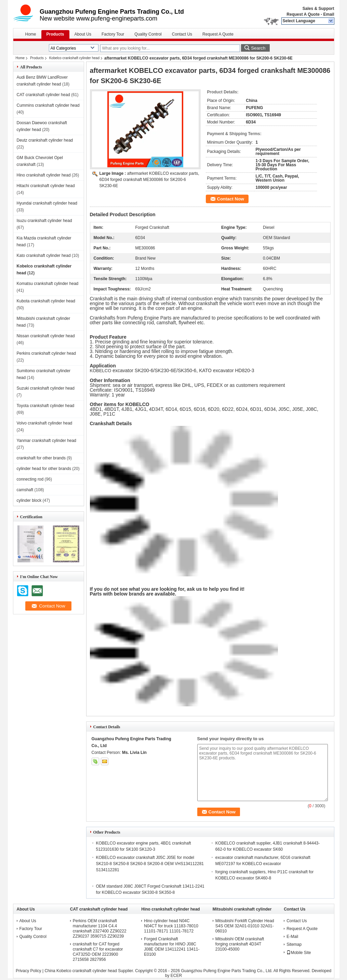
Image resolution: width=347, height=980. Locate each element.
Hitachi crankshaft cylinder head (46, 186)
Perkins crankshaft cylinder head (46, 353)
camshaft (25, 490)
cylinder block (29, 500)
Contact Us (182, 34)
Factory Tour (113, 34)
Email (329, 14)
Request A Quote (303, 14)
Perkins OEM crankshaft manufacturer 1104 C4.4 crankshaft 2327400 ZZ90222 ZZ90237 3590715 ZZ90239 (100, 929)
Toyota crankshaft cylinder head (46, 406)
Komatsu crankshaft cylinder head (48, 284)
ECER (176, 976)
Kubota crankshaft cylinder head (46, 301)
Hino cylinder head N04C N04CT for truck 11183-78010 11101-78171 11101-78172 (171, 926)
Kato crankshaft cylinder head (44, 256)
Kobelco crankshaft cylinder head (74, 58)
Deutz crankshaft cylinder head (45, 140)
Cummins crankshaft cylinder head (48, 105)
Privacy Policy (29, 971)
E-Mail (292, 937)
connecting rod (30, 479)
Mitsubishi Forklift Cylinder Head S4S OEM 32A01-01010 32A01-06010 (245, 926)
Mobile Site (299, 953)
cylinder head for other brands (44, 469)
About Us (83, 34)
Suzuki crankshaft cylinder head (46, 388)
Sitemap (294, 944)
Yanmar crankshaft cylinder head (47, 441)
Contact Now (231, 199)
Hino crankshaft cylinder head (44, 175)
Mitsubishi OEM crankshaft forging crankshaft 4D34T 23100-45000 (240, 944)
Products (55, 34)
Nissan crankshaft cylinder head (46, 336)
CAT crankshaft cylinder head (43, 95)
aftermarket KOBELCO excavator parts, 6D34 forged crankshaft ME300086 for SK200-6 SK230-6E (149, 180)
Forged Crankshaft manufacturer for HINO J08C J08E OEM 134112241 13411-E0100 (172, 947)
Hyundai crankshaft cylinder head (47, 203)
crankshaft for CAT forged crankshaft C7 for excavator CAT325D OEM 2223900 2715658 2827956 (98, 952)
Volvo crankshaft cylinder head (45, 423)
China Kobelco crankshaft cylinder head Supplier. (90, 971)
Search (258, 48)
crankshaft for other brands (41, 458)
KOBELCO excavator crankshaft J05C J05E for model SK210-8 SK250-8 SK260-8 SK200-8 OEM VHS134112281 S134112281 (150, 864)
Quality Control (148, 34)
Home (31, 34)
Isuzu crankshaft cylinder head (44, 221)
